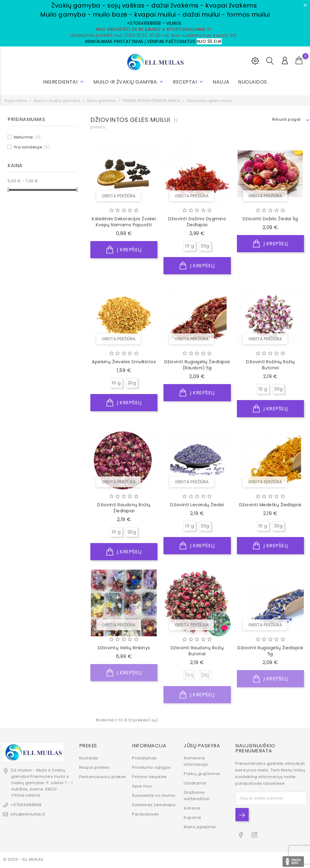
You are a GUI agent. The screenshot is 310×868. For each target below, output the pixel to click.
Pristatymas (144, 757)
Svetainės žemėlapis (154, 804)
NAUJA (221, 82)
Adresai (192, 808)
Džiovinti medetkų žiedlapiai (270, 505)
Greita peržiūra (119, 196)
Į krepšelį (124, 250)
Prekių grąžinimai (202, 773)
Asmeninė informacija (196, 761)
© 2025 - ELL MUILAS (23, 859)
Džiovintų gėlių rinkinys (124, 648)
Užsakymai (195, 782)
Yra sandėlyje (32, 147)
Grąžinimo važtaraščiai (197, 795)
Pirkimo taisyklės (150, 776)
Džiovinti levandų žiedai (197, 505)
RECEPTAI (189, 82)
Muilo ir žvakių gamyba (129, 82)
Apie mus (142, 785)
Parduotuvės (145, 814)
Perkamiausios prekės (103, 776)
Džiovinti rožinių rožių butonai (270, 365)
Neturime (27, 137)
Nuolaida (89, 757)
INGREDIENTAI (64, 82)
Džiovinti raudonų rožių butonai (197, 651)
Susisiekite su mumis (154, 795)
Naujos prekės (94, 767)
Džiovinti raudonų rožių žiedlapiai (124, 508)
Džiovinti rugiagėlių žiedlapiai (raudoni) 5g (197, 365)
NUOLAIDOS (253, 82)
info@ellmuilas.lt (28, 814)
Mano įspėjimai (200, 826)
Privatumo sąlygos (152, 767)
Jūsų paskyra (202, 745)
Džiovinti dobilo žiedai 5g (270, 219)
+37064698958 (26, 804)
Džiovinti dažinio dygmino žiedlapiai (197, 222)
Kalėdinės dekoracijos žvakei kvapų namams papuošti (124, 222)
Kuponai (192, 817)
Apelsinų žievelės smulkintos (124, 362)
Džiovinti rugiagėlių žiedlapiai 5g (270, 651)
